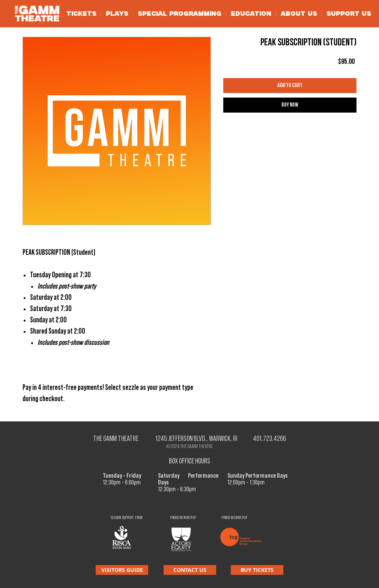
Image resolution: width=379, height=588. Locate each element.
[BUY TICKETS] (257, 570)
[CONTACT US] (190, 570)
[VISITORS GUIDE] (122, 570)
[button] (81, 14)
